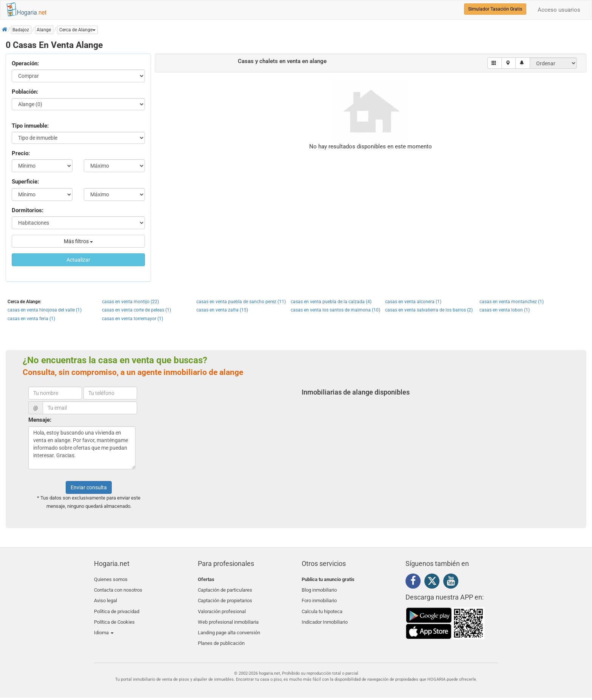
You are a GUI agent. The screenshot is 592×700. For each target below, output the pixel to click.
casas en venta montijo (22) (130, 302)
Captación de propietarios (225, 597)
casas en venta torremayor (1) (133, 319)
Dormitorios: (28, 210)
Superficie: (25, 182)
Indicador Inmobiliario (325, 615)
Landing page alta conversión (229, 624)
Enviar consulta (89, 487)
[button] (77, 30)
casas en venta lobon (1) (505, 310)
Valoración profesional (222, 606)
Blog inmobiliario (319, 588)
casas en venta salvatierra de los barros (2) (429, 310)
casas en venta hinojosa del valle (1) (45, 310)
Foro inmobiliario (319, 597)
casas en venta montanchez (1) (512, 302)
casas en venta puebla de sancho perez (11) (241, 302)
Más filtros (78, 241)
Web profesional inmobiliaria (228, 615)
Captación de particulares (225, 588)
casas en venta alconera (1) (413, 302)
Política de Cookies (114, 615)
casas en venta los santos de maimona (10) (335, 310)
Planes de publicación (221, 633)
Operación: (25, 63)
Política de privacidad (117, 606)
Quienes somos (111, 579)
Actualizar (78, 260)
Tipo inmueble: (30, 126)
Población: (25, 92)
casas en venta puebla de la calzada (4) (331, 302)
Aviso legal (106, 597)
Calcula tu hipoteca (322, 606)
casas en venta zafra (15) (222, 310)
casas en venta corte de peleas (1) (136, 310)
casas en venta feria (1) (31, 319)
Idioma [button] (104, 624)
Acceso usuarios (559, 10)
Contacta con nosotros (118, 588)
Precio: (21, 153)
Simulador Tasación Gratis (495, 9)
